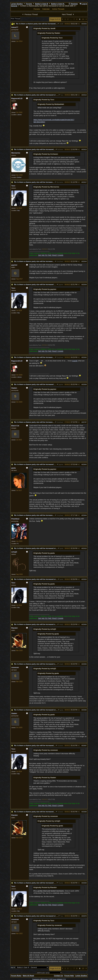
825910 (84, 548)
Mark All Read (28, 976)
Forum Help (69, 976)
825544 (84, 261)
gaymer (60, 285)
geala (60, 548)
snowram (59, 746)
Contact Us (58, 976)
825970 (84, 916)
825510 (84, 95)
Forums (29, 4)
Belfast (19, 177)
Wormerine (59, 182)
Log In (83, 4)
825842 (84, 464)
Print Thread (16, 19)
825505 (84, 24)
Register (73, 4)
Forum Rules (16, 976)
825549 (84, 285)
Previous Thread (30, 14)
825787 (84, 422)
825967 (84, 746)
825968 (84, 812)
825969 (84, 883)
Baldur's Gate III (42, 4)
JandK (60, 24)
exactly (75, 361)
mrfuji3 (60, 624)
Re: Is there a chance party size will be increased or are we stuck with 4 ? (46, 24)
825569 (84, 384)
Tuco (61, 95)
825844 (84, 515)
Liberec (19, 115)
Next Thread (68, 14)
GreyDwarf (59, 261)
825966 (84, 710)
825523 (84, 149)
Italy (19, 210)
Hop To (13, 967)
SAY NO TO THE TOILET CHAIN (51, 255)
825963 (84, 624)
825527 (84, 182)
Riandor (60, 883)
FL (18, 544)
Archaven (59, 149)
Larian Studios (17, 4)
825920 (84, 579)
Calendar (46, 9)
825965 (84, 664)
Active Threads (58, 9)
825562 (84, 357)
